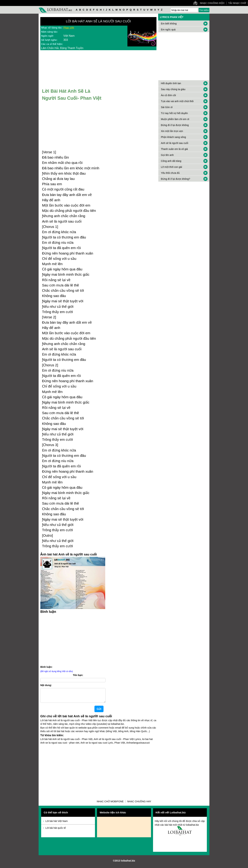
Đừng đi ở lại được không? (175, 179)
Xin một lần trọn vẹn (172, 131)
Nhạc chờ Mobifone (110, 804)
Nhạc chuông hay (139, 804)
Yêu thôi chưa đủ (170, 173)
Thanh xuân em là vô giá (174, 149)
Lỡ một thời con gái (171, 167)
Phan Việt (69, 28)
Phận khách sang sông (173, 137)
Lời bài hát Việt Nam (57, 824)
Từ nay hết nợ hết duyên (174, 113)
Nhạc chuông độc (212, 3)
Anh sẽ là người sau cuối (175, 143)
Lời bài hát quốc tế (56, 831)
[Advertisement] (73, 639)
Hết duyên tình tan (171, 83)
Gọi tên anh (167, 155)
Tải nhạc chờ (237, 3)
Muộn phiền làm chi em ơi (175, 119)
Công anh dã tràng (171, 161)
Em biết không (169, 24)
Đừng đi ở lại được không (175, 125)
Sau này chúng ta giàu (173, 89)
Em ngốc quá (168, 30)
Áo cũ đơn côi (168, 95)
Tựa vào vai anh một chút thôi (177, 101)
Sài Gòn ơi (167, 107)
